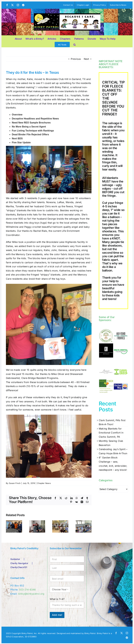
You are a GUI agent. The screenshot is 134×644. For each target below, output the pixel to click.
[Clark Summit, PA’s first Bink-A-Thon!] (14, 522)
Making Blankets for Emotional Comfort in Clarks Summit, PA (111, 433)
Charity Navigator (19, 563)
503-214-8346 (27, 590)
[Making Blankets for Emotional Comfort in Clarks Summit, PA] (37, 522)
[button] (75, 44)
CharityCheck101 (19, 567)
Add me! (57, 615)
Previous (76, 59)
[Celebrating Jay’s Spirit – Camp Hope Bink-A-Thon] (84, 522)
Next (86, 59)
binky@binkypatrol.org (31, 594)
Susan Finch (15, 483)
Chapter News (44, 483)
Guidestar (15, 559)
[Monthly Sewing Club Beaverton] (60, 522)
